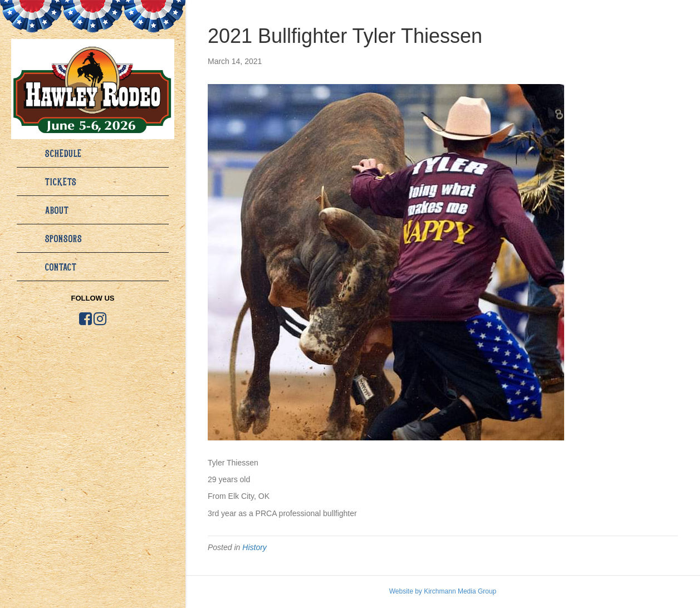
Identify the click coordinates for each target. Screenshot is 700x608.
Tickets (61, 182)
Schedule (63, 153)
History (254, 547)
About (57, 210)
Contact (61, 267)
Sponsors (64, 238)
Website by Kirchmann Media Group (443, 591)
